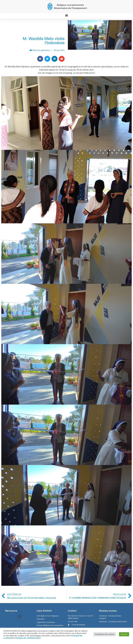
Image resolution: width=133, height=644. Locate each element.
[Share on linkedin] (54, 59)
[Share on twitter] (47, 59)
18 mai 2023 (59, 50)
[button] (66, 15)
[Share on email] (62, 59)
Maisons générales (41, 50)
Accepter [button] (124, 634)
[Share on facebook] (40, 59)
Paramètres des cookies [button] (105, 634)
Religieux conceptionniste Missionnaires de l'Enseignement (70, 7)
